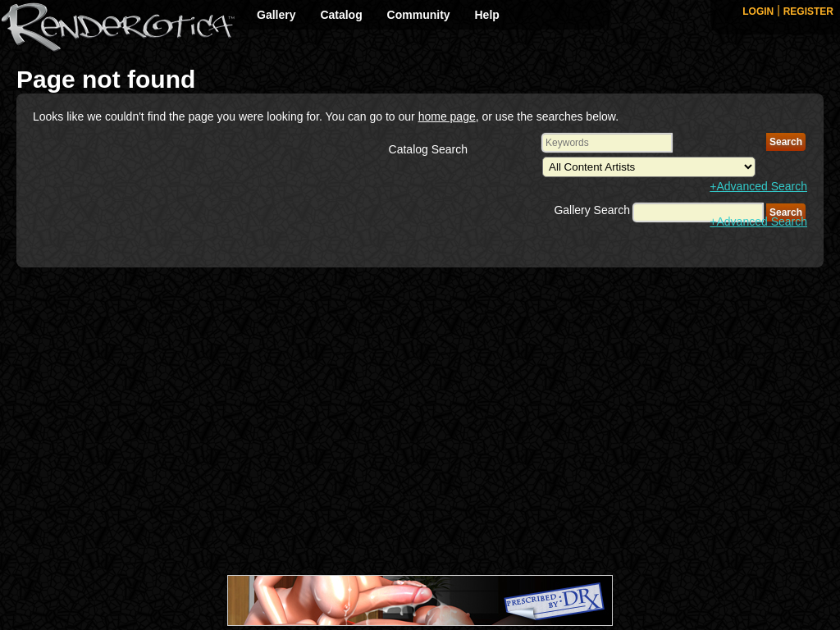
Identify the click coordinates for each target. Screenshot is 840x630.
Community (419, 15)
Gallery (276, 15)
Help (487, 15)
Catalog (341, 15)
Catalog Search (429, 149)
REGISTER (808, 11)
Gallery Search (592, 210)
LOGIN (758, 11)
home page (447, 116)
